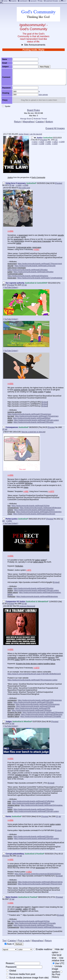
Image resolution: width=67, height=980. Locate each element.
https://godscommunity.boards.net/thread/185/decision (40, 508)
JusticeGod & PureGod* (35, 854)
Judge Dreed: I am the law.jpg (30, 134)
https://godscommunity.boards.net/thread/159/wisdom (43, 712)
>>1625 (41, 142)
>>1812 (55, 142)
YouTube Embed (11, 287)
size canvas (43, 95)
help (41, 1)
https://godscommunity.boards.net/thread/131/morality (35, 923)
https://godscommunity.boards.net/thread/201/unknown (34, 514)
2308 (53, 816)
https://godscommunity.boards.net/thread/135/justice (28, 270)
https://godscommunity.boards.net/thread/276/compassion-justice (32, 680)
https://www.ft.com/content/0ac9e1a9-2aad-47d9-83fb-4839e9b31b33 (34, 674)
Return (17, 122)
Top (4, 941)
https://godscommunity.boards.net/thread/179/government (40, 264)
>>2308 (41, 144)
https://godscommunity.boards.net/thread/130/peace (32, 710)
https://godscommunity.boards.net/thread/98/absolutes (37, 597)
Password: (24, 967)
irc (63, 1)
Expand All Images (55, 128)
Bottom (49, 122)
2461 (15, 856)
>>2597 (55, 144)
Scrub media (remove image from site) (28, 978)
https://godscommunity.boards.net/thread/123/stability (41, 716)
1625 (19, 285)
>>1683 (48, 142)
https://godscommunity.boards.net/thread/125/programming (39, 512)
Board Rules (33, 110)
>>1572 (35, 142)
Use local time (57, 955)
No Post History (57, 974)
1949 (19, 604)
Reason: (23, 963)
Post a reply (24, 941)
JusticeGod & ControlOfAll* (36, 283)
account (33, 1)
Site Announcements (35, 45)
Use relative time (58, 959)
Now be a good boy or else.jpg (33, 432)
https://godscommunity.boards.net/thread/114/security (35, 266)
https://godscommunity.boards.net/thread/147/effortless (33, 801)
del (13, 185)
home (5, 1)
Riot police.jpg (24, 188)
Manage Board (26, 119)
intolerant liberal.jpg (27, 606)
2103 (7, 724)
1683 (60, 427)
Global (11, 971)
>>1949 (62, 142)
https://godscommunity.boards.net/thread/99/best (32, 418)
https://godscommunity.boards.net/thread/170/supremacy (29, 414)
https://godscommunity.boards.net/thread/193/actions (28, 276)
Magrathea (28, 122)
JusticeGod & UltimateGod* (37, 602)
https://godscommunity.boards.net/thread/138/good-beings (40, 882)
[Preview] (44, 140)
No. (49, 140)
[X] (56, 140)
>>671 (29, 570)
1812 (59, 519)
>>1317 (36, 249)
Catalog (40, 122)
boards (14, 1)
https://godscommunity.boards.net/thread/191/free (30, 506)
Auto (9, 944)
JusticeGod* (31, 183)
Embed (45, 402)
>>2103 (35, 144)
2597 (7, 899)
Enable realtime (43, 949)
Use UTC (58, 963)
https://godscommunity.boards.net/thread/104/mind (35, 706)
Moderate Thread (40, 119)
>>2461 (48, 144)
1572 (7, 185)
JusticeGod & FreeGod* (28, 897)
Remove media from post (21, 974)
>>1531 (10, 231)
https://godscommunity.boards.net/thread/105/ (33, 708)
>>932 (26, 491)
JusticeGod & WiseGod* (22, 722)
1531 (53, 140)
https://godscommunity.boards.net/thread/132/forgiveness (40, 700)
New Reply (44, 67)
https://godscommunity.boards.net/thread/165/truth (31, 803)
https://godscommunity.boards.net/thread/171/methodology (40, 278)
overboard (23, 1)
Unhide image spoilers (57, 969)
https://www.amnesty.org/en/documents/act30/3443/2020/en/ (38, 874)
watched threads (51, 1)
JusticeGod (48, 138)
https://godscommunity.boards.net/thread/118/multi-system (36, 420)
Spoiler (6, 106)
